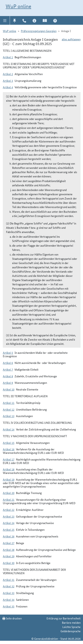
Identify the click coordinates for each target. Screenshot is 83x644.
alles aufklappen (71, 39)
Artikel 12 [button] (9, 409)
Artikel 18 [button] (9, 469)
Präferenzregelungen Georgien (39, 31)
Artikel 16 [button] (9, 449)
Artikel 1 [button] (8, 57)
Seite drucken (12, 618)
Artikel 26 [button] (9, 536)
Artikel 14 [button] (9, 429)
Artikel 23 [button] (9, 516)
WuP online (18, 6)
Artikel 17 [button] (9, 459)
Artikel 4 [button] (8, 87)
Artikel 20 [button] (9, 493)
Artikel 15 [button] (9, 443)
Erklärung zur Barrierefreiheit (64, 618)
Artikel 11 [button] (9, 403)
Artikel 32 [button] (9, 586)
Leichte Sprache (71, 627)
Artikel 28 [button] (9, 550)
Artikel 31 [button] (9, 580)
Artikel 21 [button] (9, 499)
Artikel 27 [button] (9, 543)
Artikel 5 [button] (8, 353)
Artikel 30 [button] (9, 563)
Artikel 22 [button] (9, 510)
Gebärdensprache (71, 631)
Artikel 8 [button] (8, 376)
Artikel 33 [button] (9, 593)
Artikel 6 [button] (8, 363)
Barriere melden (71, 622)
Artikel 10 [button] (9, 389)
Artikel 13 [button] (9, 416)
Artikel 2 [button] (8, 74)
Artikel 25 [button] (9, 530)
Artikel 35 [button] (9, 606)
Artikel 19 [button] (9, 479)
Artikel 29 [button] (9, 556)
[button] (5, 20)
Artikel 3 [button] (8, 81)
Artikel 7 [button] (8, 369)
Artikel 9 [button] (8, 383)
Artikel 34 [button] (9, 600)
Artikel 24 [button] (9, 523)
